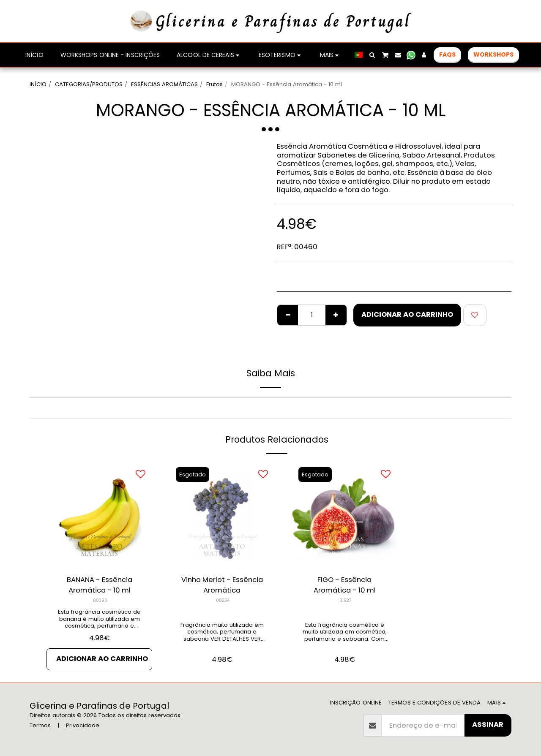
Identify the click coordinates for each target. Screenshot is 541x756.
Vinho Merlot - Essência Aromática (222, 585)
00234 (223, 600)
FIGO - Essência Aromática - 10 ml (345, 585)
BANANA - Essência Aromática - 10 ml (100, 585)
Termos (40, 725)
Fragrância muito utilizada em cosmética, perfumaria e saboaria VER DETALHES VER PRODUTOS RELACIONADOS (222, 635)
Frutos (214, 84)
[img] (99, 515)
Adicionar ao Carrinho (407, 314)
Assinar (488, 725)
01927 (345, 600)
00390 (100, 600)
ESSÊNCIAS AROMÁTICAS (164, 84)
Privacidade (83, 725)
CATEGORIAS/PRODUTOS (89, 84)
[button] (372, 55)
